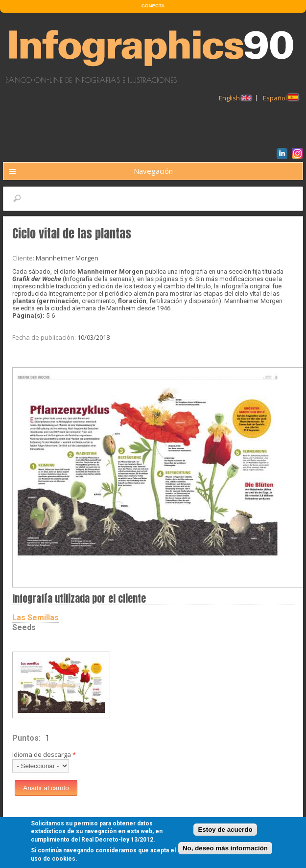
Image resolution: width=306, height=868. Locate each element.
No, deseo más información (225, 851)
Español (281, 98)
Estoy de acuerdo (225, 832)
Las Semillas (35, 618)
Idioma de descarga (44, 754)
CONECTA (153, 6)
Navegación (153, 171)
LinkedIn (284, 155)
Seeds (24, 627)
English (235, 98)
